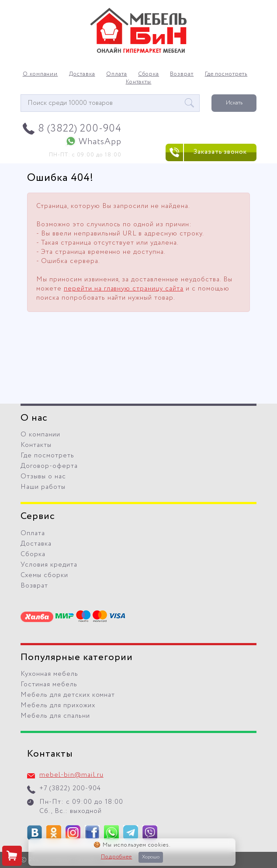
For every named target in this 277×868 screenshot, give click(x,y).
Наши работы (43, 487)
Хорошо (151, 857)
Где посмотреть (226, 74)
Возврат (182, 74)
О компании (40, 74)
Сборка (149, 74)
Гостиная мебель (49, 685)
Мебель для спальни (55, 716)
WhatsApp (100, 142)
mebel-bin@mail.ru (71, 775)
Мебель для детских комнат (68, 695)
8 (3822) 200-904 (80, 129)
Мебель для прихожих (58, 705)
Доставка (82, 74)
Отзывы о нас (43, 477)
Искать (234, 103)
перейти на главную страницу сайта (124, 289)
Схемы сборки (44, 575)
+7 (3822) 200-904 (70, 788)
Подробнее (117, 857)
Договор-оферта (49, 466)
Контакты (139, 82)
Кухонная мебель (49, 674)
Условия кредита (49, 565)
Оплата (117, 74)
